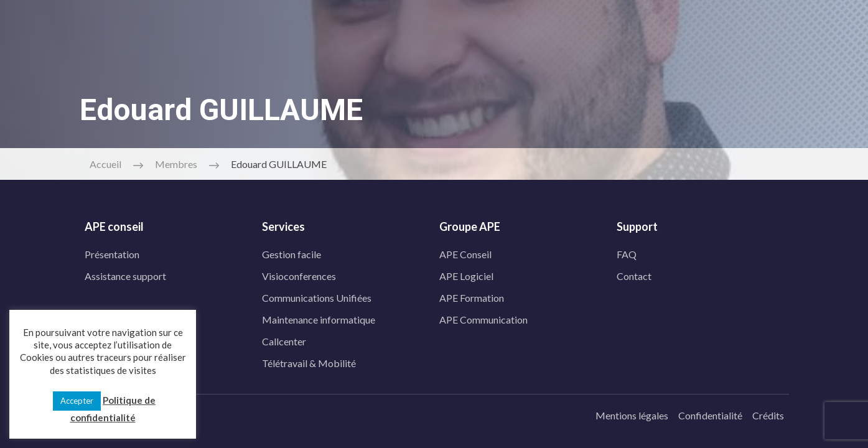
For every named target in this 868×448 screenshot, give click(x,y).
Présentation (112, 251)
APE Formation (472, 295)
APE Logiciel (466, 273)
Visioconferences (299, 273)
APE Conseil (465, 251)
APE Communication (483, 316)
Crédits (768, 412)
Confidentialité (710, 412)
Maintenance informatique (319, 316)
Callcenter (284, 338)
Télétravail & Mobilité (309, 360)
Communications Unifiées (317, 295)
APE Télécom (321, 66)
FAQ (627, 251)
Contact (397, 66)
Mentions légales (632, 412)
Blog (455, 66)
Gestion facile (292, 251)
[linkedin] (215, 27)
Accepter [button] (77, 401)
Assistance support (125, 273)
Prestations (238, 66)
